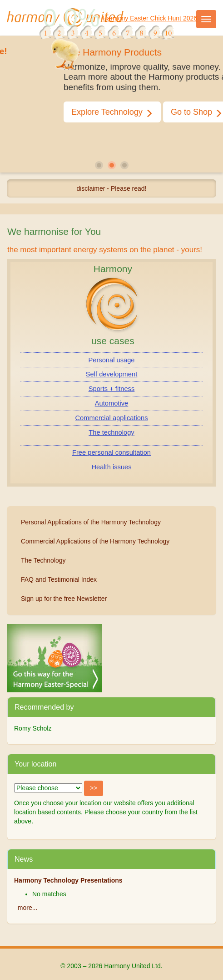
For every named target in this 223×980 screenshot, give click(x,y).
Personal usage (111, 360)
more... (28, 908)
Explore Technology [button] (129, 112)
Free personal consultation (111, 452)
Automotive (111, 403)
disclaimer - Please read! (111, 188)
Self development (112, 374)
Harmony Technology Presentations (68, 880)
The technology (111, 432)
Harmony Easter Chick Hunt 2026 (150, 18)
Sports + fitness (112, 389)
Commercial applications (112, 418)
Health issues (111, 467)
